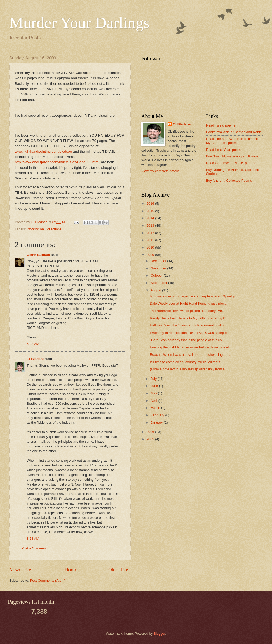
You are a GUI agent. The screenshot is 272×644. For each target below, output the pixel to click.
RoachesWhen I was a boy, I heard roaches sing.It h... (190, 355)
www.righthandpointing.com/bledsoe (43, 151)
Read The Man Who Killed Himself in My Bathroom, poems (234, 141)
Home (71, 570)
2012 (151, 233)
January (157, 423)
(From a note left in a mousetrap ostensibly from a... (189, 369)
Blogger (160, 634)
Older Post (119, 570)
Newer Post (22, 570)
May (154, 393)
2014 (151, 218)
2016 (151, 204)
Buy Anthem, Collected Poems (229, 181)
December (159, 261)
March (156, 408)
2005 (151, 439)
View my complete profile (160, 171)
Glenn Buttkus (38, 255)
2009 (151, 255)
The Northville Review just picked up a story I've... (187, 311)
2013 (151, 225)
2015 (151, 211)
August (156, 290)
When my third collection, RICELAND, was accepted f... (191, 333)
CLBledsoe (36, 359)
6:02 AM (33, 344)
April (154, 401)
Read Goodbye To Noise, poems (231, 163)
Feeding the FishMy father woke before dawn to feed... (191, 347)
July (154, 379)
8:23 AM (33, 538)
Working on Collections (44, 229)
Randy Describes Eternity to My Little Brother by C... (189, 318)
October (157, 275)
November (159, 268)
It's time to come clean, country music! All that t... (186, 362)
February (158, 415)
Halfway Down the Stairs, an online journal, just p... (188, 325)
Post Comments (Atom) (48, 580)
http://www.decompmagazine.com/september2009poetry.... (194, 296)
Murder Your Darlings (79, 23)
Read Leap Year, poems (224, 150)
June (155, 386)
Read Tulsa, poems (221, 125)
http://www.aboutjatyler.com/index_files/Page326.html (57, 162)
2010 (151, 247)
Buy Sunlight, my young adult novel (233, 156)
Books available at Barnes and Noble (234, 132)
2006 (151, 432)
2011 (151, 240)
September (159, 283)
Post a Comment (34, 548)
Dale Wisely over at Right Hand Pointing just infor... (188, 303)
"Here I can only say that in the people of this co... (187, 340)
